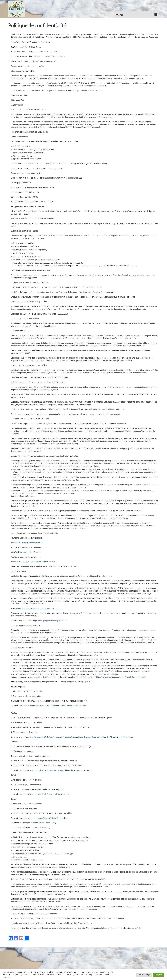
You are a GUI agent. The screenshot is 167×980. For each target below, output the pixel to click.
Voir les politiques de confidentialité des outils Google (33, 608)
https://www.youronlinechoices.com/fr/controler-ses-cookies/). (121, 677)
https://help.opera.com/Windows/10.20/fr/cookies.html (46, 818)
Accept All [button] (158, 975)
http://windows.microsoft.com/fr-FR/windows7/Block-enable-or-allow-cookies (55, 706)
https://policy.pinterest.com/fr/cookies (26, 552)
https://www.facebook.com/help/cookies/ (27, 543)
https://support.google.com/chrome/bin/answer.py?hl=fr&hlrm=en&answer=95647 (57, 770)
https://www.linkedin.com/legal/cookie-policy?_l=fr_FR (33, 562)
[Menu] (136, 15)
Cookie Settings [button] (144, 975)
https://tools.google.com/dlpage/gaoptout (50, 621)
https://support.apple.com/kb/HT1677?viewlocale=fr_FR (47, 794)
